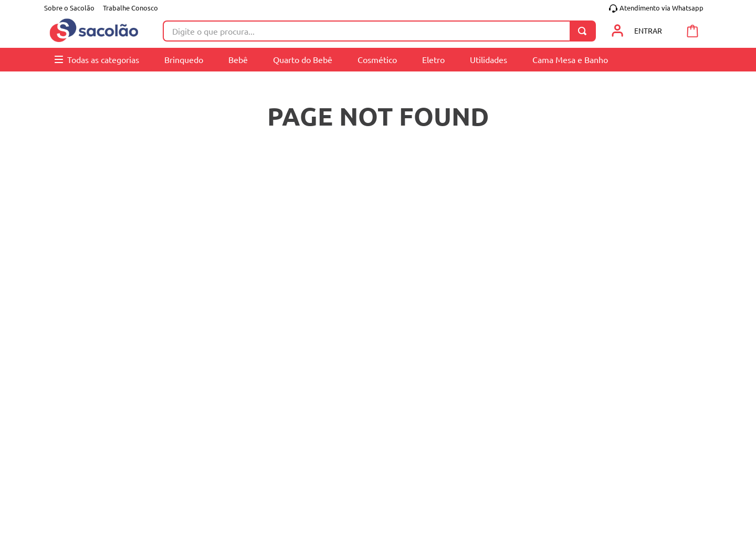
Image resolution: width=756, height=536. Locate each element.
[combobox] (379, 31)
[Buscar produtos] (584, 31)
